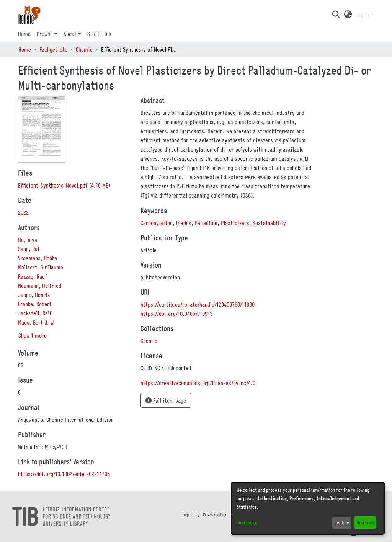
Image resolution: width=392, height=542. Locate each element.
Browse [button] (45, 34)
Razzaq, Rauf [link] (33, 276)
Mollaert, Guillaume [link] (41, 267)
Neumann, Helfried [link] (40, 286)
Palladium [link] (206, 223)
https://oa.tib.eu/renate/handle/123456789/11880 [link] (198, 304)
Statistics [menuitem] (99, 34)
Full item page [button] (166, 400)
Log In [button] (363, 15)
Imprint (189, 514)
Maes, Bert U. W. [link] (37, 322)
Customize (247, 522)
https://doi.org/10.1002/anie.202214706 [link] (64, 474)
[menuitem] (47, 34)
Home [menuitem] (24, 34)
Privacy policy (215, 514)
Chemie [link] (84, 49)
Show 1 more (33, 335)
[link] (64, 185)
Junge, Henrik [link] (34, 295)
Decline (342, 522)
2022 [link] (23, 212)
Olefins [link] (184, 223)
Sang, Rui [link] (29, 249)
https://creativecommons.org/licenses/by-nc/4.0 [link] (198, 383)
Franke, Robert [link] (35, 304)
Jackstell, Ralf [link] (35, 313)
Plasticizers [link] (235, 223)
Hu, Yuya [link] (28, 240)
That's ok (365, 522)
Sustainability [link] (269, 223)
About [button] (70, 34)
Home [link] (25, 49)
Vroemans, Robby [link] (38, 258)
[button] (336, 15)
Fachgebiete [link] (53, 49)
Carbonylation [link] (157, 223)
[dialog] (308, 508)
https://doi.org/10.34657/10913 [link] (176, 313)
